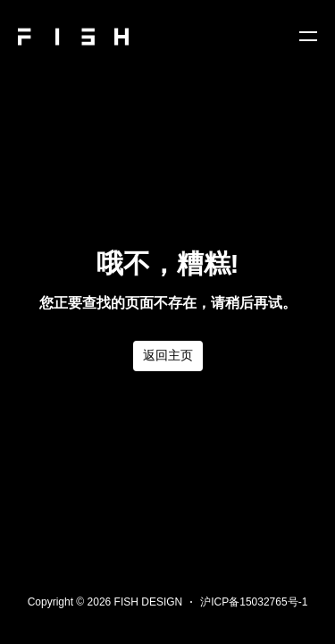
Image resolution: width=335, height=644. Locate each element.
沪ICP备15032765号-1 (254, 602)
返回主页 (168, 355)
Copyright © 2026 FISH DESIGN (105, 602)
